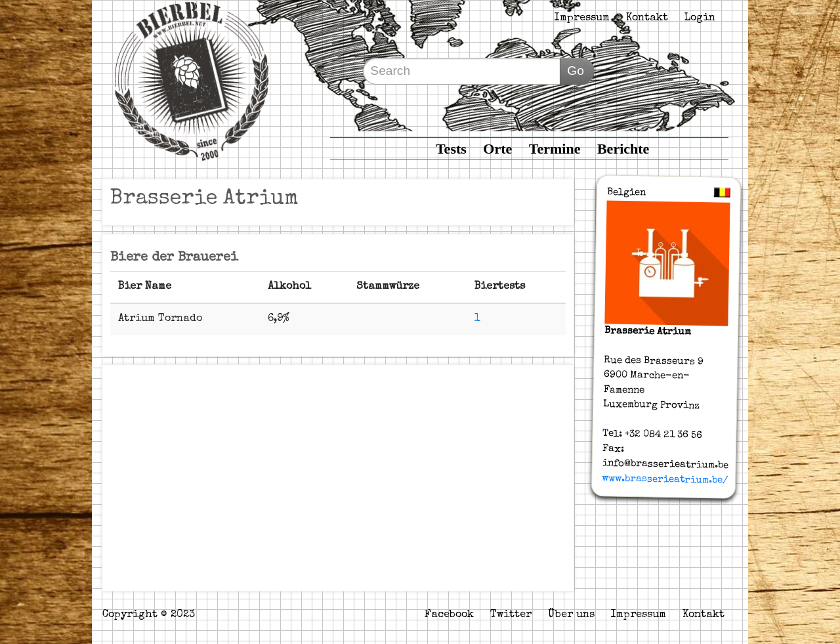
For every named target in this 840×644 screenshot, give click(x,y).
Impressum (582, 18)
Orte (497, 149)
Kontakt (647, 18)
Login (700, 18)
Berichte (623, 149)
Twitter (511, 615)
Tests (451, 149)
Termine (555, 149)
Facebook (449, 615)
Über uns (571, 615)
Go (576, 71)
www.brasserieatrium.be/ (665, 479)
